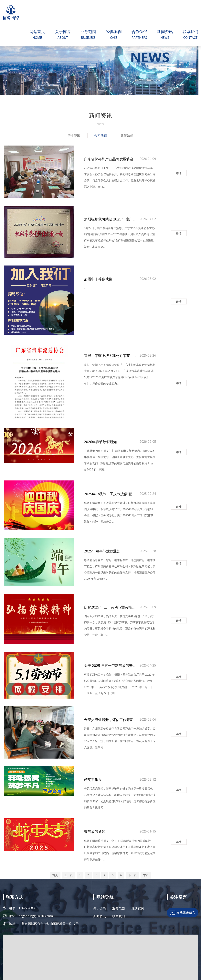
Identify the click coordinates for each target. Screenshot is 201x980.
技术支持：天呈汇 (189, 959)
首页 (55, 838)
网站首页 (37, 32)
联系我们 (190, 32)
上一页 (69, 838)
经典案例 (114, 32)
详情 (179, 172)
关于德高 (63, 32)
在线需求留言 (186, 876)
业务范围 (88, 32)
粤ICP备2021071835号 (56, 959)
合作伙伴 (139, 32)
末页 (146, 838)
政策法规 (128, 137)
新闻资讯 (165, 32)
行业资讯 (73, 137)
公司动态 (100, 137)
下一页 (132, 838)
